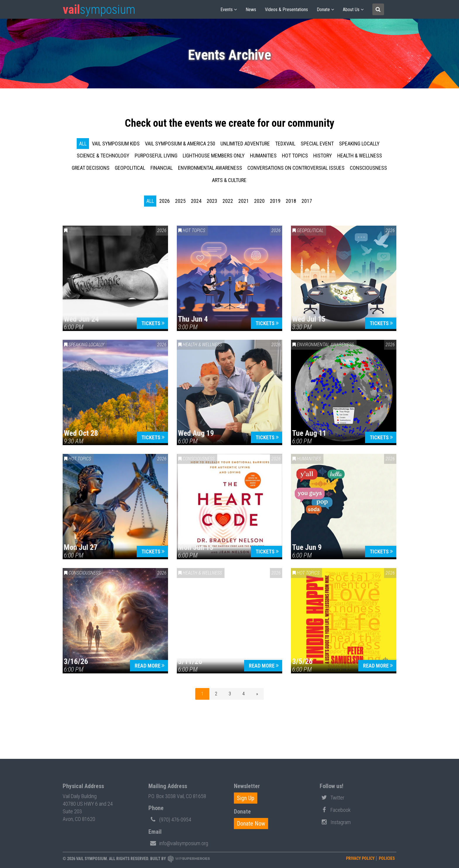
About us (351, 10)
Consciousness (368, 168)
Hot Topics (295, 156)
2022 (228, 201)
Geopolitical (130, 168)
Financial (162, 168)
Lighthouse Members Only (214, 156)
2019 (275, 201)
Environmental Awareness (210, 168)
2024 (196, 201)
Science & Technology (103, 156)
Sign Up (246, 798)
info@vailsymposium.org (178, 843)
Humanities (263, 156)
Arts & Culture (229, 180)
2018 (291, 201)
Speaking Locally (359, 144)
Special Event (317, 144)
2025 (180, 201)
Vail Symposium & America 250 (180, 144)
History (323, 156)
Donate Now (251, 824)
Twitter (332, 797)
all (83, 144)
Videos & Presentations (286, 10)
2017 (307, 201)
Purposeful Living (156, 156)
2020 (259, 201)
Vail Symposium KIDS (116, 144)
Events (227, 10)
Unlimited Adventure (245, 144)
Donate (323, 10)
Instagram (335, 822)
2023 (212, 201)
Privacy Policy (360, 858)
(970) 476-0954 (170, 819)
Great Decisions (91, 168)
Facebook (335, 809)
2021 (244, 201)
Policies (387, 858)
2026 (165, 201)
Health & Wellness (360, 156)
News (251, 10)
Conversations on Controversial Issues (296, 168)
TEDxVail (285, 144)
